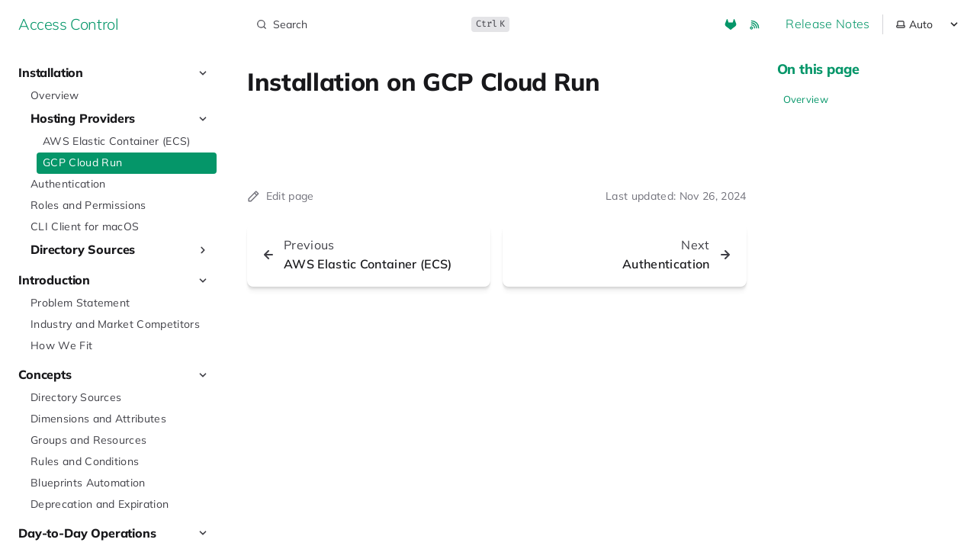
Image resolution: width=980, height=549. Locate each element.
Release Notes (827, 24)
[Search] (381, 24)
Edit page (281, 196)
